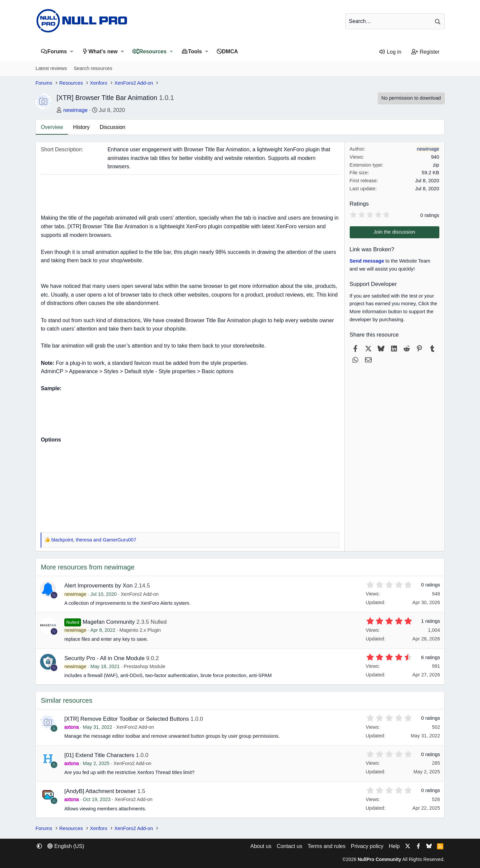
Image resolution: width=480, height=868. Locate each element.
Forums (57, 51)
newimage (75, 110)
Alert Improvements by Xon (98, 586)
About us (261, 846)
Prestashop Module (144, 666)
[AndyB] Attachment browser (100, 791)
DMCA (230, 51)
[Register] (425, 52)
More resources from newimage (87, 567)
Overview (52, 127)
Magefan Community (109, 622)
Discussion (112, 127)
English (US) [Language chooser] (66, 846)
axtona (72, 727)
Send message (367, 261)
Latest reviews (51, 68)
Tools (195, 51)
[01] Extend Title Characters (99, 755)
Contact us (289, 846)
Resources (153, 51)
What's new (103, 51)
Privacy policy (367, 846)
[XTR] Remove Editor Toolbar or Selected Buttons (127, 719)
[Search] (395, 21)
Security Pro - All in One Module (104, 658)
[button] (72, 51)
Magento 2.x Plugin (140, 630)
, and (94, 540)
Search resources (93, 68)
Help (394, 846)
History (81, 127)
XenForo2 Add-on (140, 594)
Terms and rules (327, 846)
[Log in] (390, 52)
